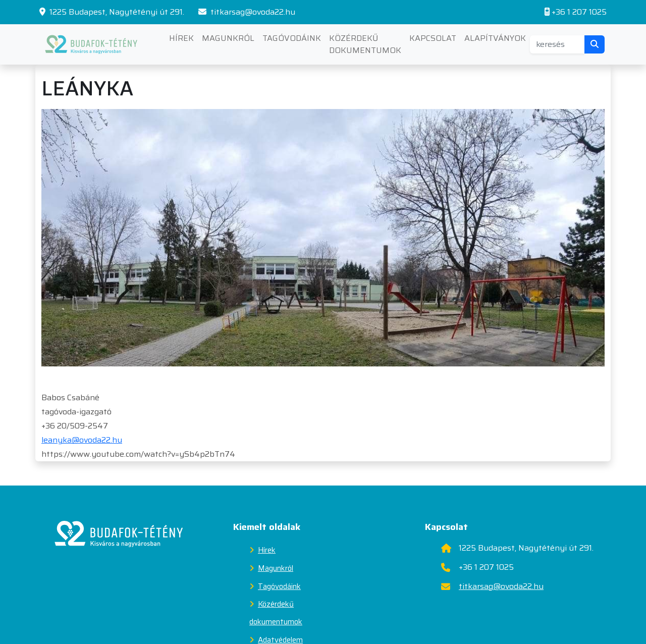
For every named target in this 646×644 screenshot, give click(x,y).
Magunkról (228, 38)
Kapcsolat (433, 38)
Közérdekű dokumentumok (365, 44)
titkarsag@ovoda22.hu (247, 12)
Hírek (181, 38)
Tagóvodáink (292, 38)
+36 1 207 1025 (576, 12)
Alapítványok (495, 38)
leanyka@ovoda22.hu (82, 440)
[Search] (557, 44)
